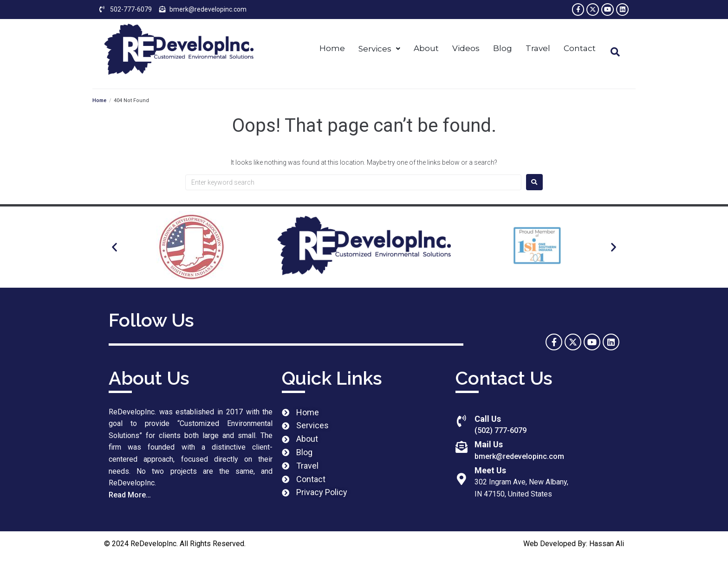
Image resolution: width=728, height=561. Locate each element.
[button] (114, 248)
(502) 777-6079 (500, 432)
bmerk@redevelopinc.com (519, 458)
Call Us (488, 420)
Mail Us (489, 446)
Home (99, 102)
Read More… (130, 496)
